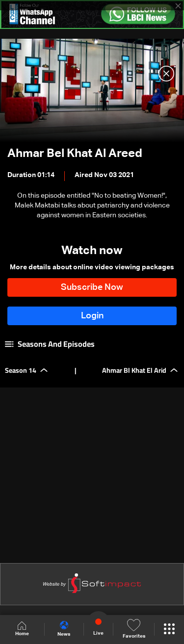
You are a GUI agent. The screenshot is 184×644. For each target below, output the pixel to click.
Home (22, 629)
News (64, 629)
